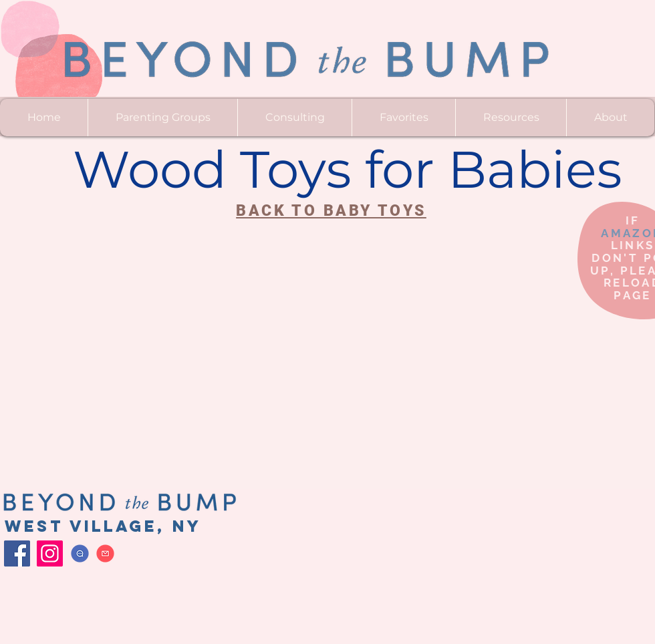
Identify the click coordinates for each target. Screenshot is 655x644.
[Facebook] (17, 553)
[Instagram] (50, 553)
